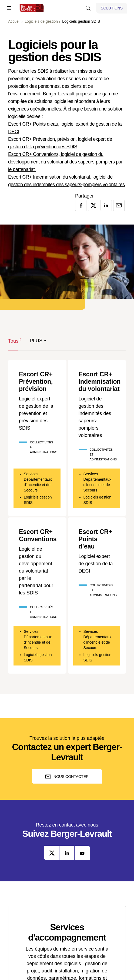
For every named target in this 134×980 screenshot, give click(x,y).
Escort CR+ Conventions (38, 536)
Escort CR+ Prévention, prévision (37, 382)
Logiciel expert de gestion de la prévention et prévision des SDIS (36, 414)
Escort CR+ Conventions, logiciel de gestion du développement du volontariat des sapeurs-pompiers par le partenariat (65, 162)
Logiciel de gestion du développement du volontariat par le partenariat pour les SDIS (36, 572)
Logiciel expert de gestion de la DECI (96, 565)
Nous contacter (67, 778)
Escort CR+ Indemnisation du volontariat (101, 382)
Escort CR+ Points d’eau (96, 540)
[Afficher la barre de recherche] (88, 8)
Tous (13, 341)
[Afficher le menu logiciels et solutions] (112, 8)
